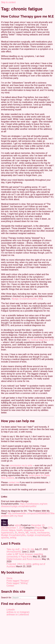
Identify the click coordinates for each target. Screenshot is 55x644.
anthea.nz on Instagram (18, 612)
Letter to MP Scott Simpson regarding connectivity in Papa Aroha (25, 555)
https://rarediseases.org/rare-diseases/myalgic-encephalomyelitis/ (24, 505)
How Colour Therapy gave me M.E (28, 16)
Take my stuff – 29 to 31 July (20, 549)
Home (9, 578)
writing (13, 538)
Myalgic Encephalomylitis (13, 535)
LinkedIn (11, 610)
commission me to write (21, 465)
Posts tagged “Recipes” (18, 581)
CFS (50, 528)
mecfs (33, 533)
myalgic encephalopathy (38, 535)
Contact (10, 586)
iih (16, 533)
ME (27, 533)
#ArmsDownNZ (14, 552)
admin (18, 525)
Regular (39, 528)
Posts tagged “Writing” (17, 583)
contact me (14, 482)
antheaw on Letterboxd (18, 615)
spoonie (5, 538)
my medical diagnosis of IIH (41, 340)
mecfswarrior (43, 533)
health (20, 530)
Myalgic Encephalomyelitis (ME (27, 299)
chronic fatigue (8, 530)
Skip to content (8, 2)
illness (21, 533)
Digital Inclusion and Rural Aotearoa (24, 559)
